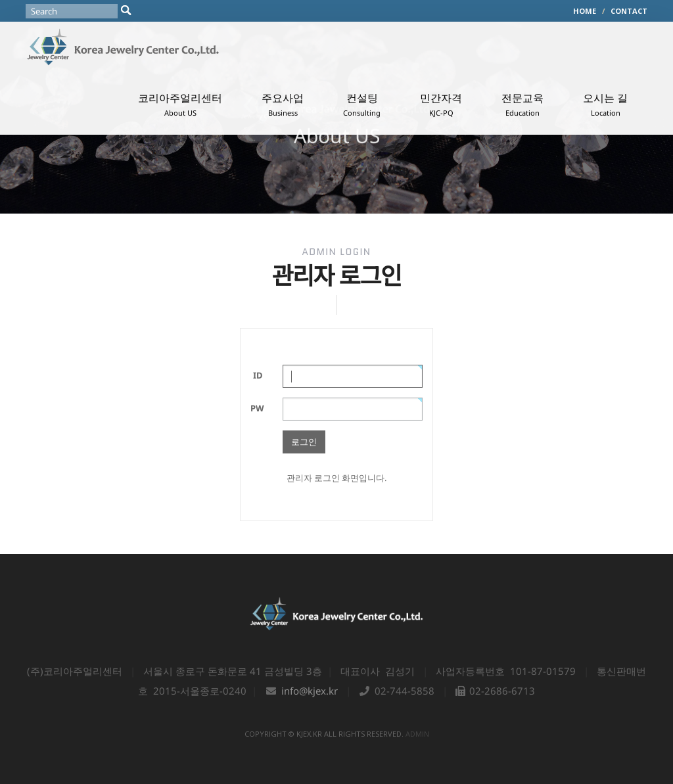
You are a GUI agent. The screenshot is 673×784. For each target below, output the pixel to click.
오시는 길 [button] (605, 104)
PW (257, 408)
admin (417, 734)
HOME (585, 11)
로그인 (304, 442)
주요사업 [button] (283, 104)
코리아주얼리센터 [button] (180, 104)
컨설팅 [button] (362, 104)
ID (258, 375)
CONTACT (629, 11)
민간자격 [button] (441, 104)
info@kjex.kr (310, 691)
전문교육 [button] (522, 104)
